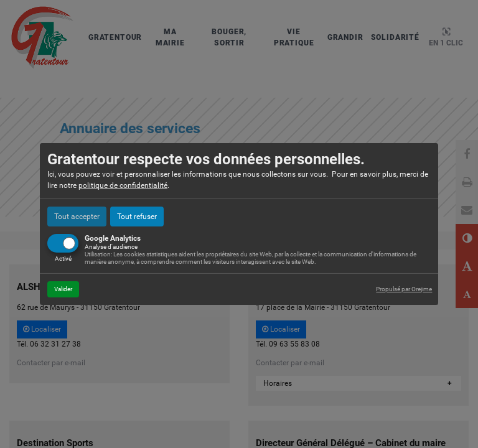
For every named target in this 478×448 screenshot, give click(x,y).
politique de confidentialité (123, 185)
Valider (63, 289)
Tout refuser (137, 217)
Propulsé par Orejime (404, 289)
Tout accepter (77, 217)
